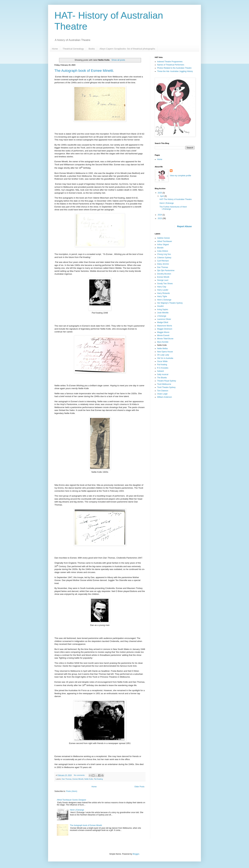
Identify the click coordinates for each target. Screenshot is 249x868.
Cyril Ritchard (163, 261)
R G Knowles (163, 368)
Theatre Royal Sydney (167, 381)
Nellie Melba (162, 349)
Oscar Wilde (162, 361)
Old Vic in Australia (165, 358)
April (162, 196)
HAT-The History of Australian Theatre (176, 199)
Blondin (160, 248)
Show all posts (118, 60)
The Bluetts (162, 378)
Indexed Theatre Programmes (170, 62)
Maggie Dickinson (165, 329)
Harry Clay (162, 287)
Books (92, 49)
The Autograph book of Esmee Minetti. (84, 71)
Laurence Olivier (164, 319)
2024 (160, 215)
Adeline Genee (163, 238)
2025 (160, 193)
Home (55, 49)
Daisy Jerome (163, 264)
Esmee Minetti (78, 779)
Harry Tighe (162, 296)
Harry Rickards (163, 293)
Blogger (136, 854)
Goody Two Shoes (165, 284)
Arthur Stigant (163, 245)
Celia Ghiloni (163, 251)
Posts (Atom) (72, 791)
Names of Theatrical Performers (171, 65)
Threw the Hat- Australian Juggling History (175, 71)
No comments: (80, 775)
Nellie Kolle (89, 779)
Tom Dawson (163, 391)
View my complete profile (180, 176)
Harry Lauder (163, 290)
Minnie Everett (163, 335)
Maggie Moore (163, 332)
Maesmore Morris (165, 326)
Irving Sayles (163, 309)
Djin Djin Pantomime (166, 270)
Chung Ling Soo (164, 254)
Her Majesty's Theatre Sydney (170, 303)
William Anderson (165, 397)
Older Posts (139, 787)
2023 (160, 218)
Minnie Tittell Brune (165, 339)
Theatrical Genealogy (73, 49)
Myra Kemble (163, 342)
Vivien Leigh (162, 394)
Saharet (160, 371)
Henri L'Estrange (77, 810)
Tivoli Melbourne (164, 384)
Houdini (160, 306)
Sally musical (163, 374)
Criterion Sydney (164, 258)
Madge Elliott (163, 322)
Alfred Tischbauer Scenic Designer (71, 800)
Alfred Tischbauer (165, 241)
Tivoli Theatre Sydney (166, 387)
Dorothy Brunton (164, 274)
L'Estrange (162, 316)
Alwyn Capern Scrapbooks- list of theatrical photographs (127, 49)
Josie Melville (163, 313)
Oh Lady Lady (163, 355)
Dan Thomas (67, 779)
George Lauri (163, 280)
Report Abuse (184, 226)
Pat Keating (98, 779)
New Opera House (165, 352)
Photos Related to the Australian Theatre (174, 68)
